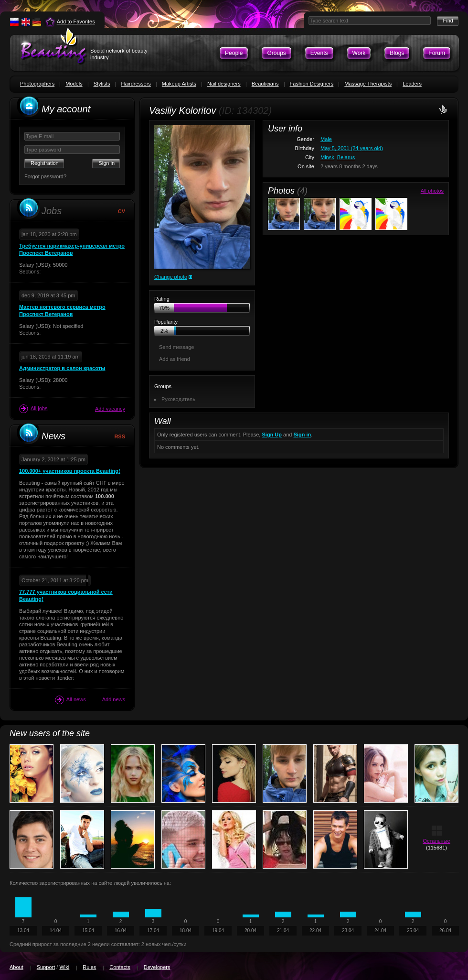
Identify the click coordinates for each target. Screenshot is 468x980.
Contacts (120, 967)
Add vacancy (110, 409)
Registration (45, 163)
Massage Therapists (368, 84)
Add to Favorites (76, 22)
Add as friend (175, 359)
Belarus (346, 157)
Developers (157, 967)
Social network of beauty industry (119, 54)
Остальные (436, 841)
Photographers (37, 84)
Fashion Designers (312, 84)
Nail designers (224, 84)
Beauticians (265, 84)
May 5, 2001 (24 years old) (352, 148)
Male (326, 139)
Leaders (412, 84)
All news (70, 700)
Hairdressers (136, 84)
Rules (89, 967)
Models (74, 84)
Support (46, 967)
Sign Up (272, 435)
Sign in (303, 435)
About (16, 967)
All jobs (33, 409)
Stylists (102, 84)
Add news (114, 699)
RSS (120, 436)
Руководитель (178, 399)
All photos (432, 191)
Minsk (327, 157)
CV (122, 211)
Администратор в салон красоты (62, 368)
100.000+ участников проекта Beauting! (70, 471)
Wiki (64, 967)
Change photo (171, 277)
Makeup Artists (179, 84)
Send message (176, 347)
